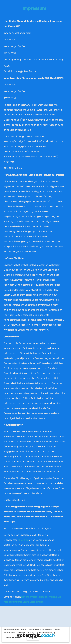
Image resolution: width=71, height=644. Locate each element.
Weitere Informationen (14, 638)
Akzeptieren (33, 638)
